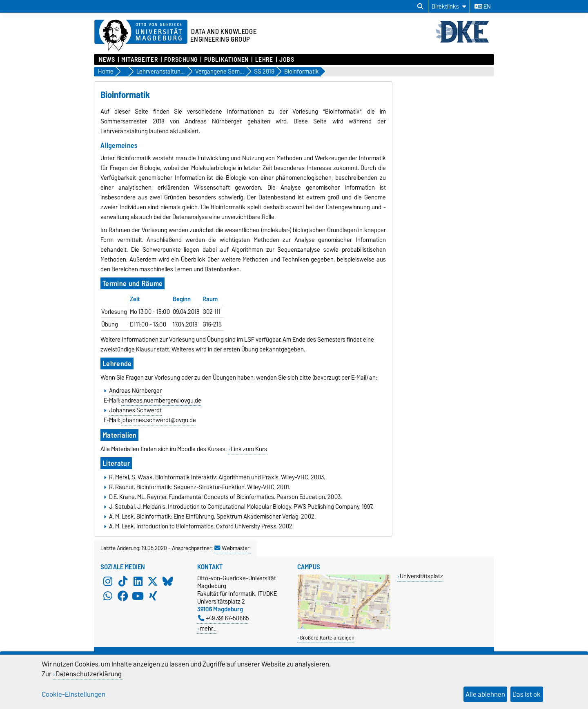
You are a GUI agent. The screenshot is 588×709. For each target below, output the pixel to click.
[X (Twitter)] (153, 582)
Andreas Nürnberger (135, 391)
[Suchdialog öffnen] (420, 7)
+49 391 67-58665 (224, 618)
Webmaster (232, 548)
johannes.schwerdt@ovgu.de (159, 420)
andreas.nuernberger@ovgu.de (161, 400)
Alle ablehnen (485, 694)
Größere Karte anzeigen (327, 638)
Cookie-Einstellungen (73, 694)
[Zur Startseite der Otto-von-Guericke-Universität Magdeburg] (141, 36)
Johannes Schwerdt (135, 410)
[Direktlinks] (449, 6)
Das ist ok (527, 694)
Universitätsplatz (421, 576)
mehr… (208, 628)
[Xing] (153, 596)
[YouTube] (138, 596)
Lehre (264, 60)
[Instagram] (108, 582)
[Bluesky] (168, 582)
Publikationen (226, 60)
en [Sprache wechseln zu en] (483, 7)
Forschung (181, 60)
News (107, 60)
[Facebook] (123, 596)
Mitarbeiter (139, 60)
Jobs (287, 60)
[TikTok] (123, 582)
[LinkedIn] (138, 582)
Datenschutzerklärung (89, 674)
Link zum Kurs (249, 449)
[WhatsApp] (108, 596)
